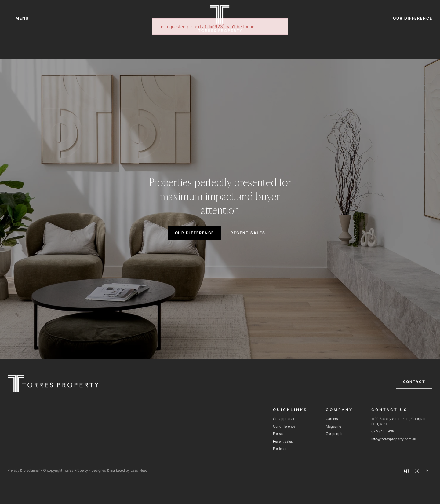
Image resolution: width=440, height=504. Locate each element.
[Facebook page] (407, 472)
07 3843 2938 (383, 431)
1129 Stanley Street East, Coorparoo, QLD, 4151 (400, 421)
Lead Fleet (139, 470)
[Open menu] (22, 18)
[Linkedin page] (427, 472)
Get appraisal (284, 419)
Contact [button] (414, 382)
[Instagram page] (417, 472)
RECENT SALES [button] (248, 233)
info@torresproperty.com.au (394, 439)
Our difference (284, 426)
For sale (279, 434)
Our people (335, 434)
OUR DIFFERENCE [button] (413, 18)
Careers (332, 419)
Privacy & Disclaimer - (25, 470)
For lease (280, 449)
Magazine (333, 426)
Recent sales (283, 441)
